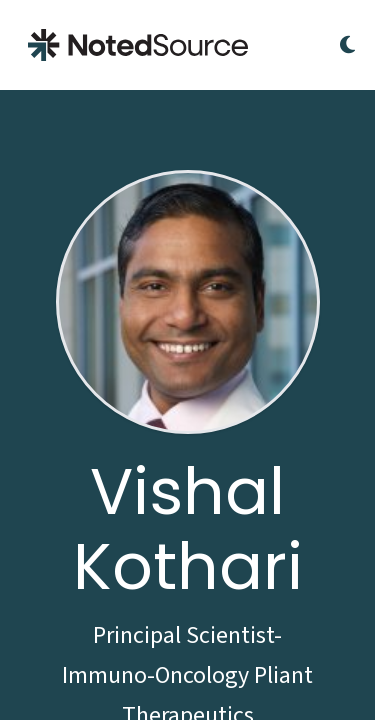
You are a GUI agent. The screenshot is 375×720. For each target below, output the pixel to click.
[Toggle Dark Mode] (347, 45)
